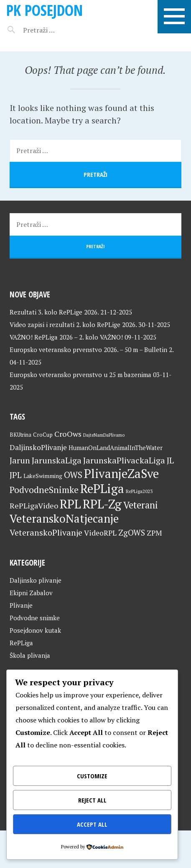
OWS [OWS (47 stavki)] (73, 475)
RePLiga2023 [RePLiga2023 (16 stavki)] (139, 491)
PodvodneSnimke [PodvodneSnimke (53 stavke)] (44, 490)
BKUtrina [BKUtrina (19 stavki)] (20, 435)
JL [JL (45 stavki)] (170, 460)
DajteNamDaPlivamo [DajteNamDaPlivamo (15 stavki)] (104, 435)
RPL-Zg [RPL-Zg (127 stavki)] (102, 504)
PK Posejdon (45, 10)
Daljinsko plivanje (36, 580)
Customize (92, 776)
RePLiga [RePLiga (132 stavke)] (102, 488)
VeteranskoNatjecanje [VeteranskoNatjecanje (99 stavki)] (64, 518)
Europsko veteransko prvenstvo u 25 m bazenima (80, 375)
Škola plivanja (30, 655)
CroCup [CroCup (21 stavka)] (43, 435)
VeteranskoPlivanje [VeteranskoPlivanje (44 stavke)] (46, 532)
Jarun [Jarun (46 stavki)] (20, 460)
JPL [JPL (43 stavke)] (16, 475)
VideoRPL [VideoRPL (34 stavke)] (100, 533)
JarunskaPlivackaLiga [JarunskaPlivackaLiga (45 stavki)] (124, 460)
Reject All (92, 800)
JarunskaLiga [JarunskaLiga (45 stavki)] (57, 460)
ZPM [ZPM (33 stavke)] (154, 533)
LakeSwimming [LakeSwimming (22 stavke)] (43, 476)
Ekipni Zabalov (31, 593)
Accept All (92, 824)
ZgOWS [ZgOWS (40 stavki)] (132, 532)
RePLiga (21, 643)
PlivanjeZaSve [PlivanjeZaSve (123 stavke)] (121, 473)
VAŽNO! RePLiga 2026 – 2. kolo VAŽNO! (66, 337)
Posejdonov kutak (35, 630)
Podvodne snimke (35, 618)
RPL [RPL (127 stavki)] (70, 504)
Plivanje (21, 605)
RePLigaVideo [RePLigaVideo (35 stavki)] (34, 506)
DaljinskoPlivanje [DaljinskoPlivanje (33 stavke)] (38, 447)
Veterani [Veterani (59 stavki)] (141, 505)
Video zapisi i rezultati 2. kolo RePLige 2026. (73, 325)
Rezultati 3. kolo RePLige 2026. (54, 312)
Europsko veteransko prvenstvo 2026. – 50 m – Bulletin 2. (92, 350)
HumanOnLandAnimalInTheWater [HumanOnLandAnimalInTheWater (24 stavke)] (116, 448)
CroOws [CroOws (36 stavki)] (68, 434)
